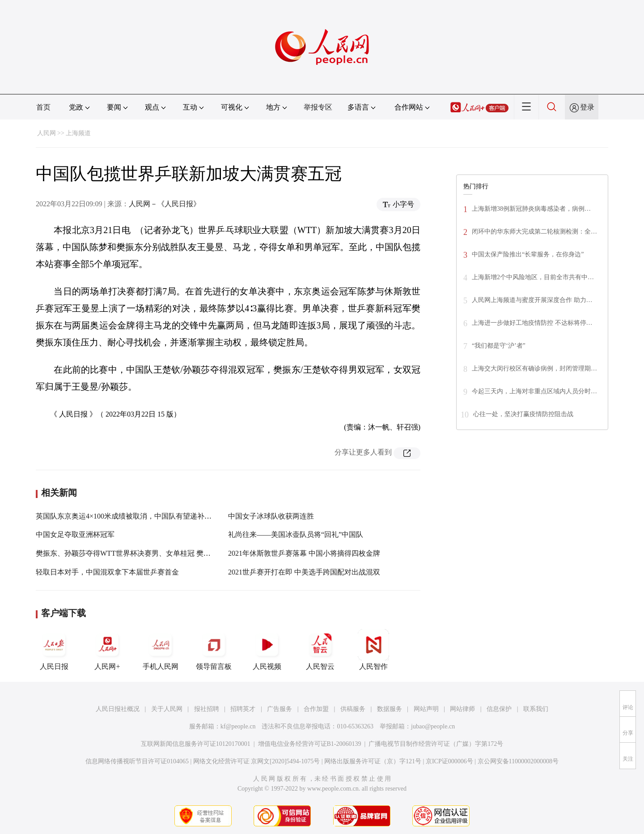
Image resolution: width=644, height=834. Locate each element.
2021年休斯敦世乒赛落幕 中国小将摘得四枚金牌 (304, 553)
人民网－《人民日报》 (165, 204)
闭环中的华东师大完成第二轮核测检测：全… (534, 232)
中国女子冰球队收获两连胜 (271, 516)
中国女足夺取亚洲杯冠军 (75, 534)
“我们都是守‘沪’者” (499, 346)
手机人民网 (161, 650)
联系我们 (536, 709)
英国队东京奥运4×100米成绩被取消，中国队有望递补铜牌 (127, 516)
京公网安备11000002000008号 (518, 761)
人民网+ (107, 650)
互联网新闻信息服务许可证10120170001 (196, 744)
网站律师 (462, 709)
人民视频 (267, 650)
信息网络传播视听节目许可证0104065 (137, 761)
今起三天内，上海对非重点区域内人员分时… (534, 391)
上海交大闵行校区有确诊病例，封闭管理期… (534, 368)
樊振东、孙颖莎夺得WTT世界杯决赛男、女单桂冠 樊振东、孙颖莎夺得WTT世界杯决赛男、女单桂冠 (195, 553)
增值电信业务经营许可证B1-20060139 (310, 744)
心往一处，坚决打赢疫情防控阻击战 (523, 414)
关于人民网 (167, 709)
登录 (587, 107)
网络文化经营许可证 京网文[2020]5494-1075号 (257, 761)
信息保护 (499, 709)
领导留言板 (214, 650)
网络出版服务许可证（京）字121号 (373, 761)
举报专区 (318, 107)
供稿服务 (353, 709)
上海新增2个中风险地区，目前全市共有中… (533, 277)
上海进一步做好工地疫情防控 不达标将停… (532, 323)
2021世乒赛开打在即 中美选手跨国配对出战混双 (304, 572)
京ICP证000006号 (449, 761)
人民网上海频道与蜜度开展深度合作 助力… (532, 300)
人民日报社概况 (118, 709)
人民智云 (320, 650)
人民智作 (373, 650)
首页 (43, 107)
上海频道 (78, 133)
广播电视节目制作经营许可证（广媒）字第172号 (436, 744)
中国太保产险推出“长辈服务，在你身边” (528, 254)
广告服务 (280, 709)
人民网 (47, 133)
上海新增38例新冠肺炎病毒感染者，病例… (531, 209)
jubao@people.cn (433, 726)
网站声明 (426, 709)
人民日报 (54, 650)
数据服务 (390, 709)
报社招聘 (207, 709)
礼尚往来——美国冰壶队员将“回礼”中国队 (296, 534)
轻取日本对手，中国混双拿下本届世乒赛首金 (107, 572)
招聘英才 (243, 709)
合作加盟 (316, 709)
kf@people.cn (238, 726)
